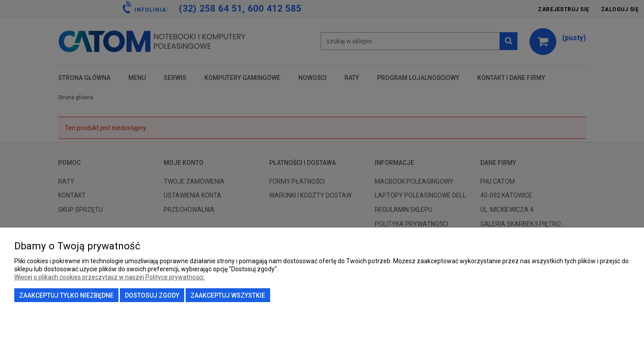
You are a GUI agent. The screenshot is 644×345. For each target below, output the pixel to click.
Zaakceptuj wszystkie (228, 295)
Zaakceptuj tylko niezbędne (66, 295)
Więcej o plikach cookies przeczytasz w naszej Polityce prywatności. (110, 277)
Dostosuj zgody (152, 295)
